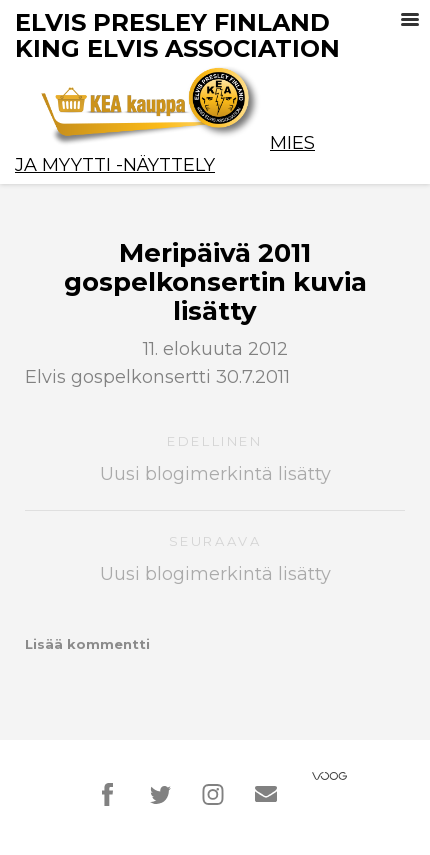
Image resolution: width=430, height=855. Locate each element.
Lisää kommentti (87, 644)
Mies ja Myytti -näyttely (165, 154)
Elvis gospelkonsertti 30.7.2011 (157, 377)
